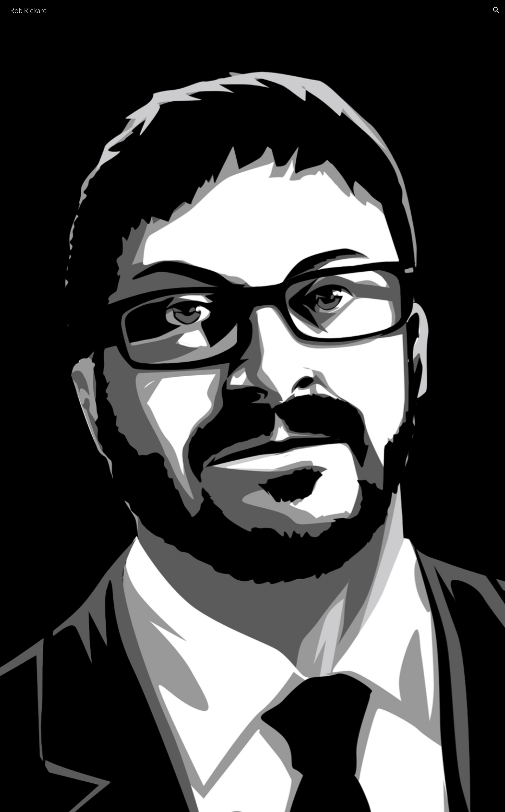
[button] (496, 10)
